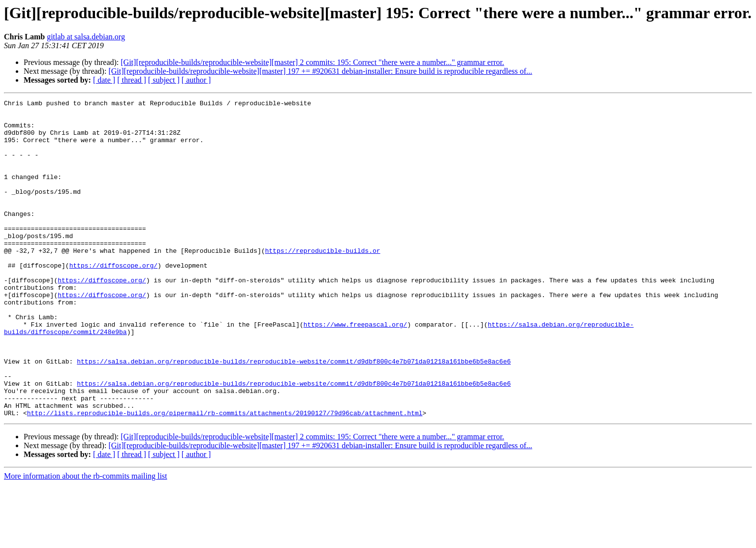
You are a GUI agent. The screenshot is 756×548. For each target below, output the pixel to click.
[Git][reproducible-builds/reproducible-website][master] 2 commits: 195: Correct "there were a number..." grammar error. (312, 62)
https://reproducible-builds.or (322, 281)
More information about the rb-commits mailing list (86, 539)
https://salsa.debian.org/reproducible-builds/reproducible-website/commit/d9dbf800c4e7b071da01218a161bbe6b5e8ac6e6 (294, 414)
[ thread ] (132, 80)
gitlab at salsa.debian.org (86, 37)
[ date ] (104, 80)
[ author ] (196, 80)
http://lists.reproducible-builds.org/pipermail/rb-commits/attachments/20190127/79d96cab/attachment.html (225, 476)
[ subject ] (164, 80)
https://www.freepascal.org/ (355, 370)
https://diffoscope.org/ (113, 299)
